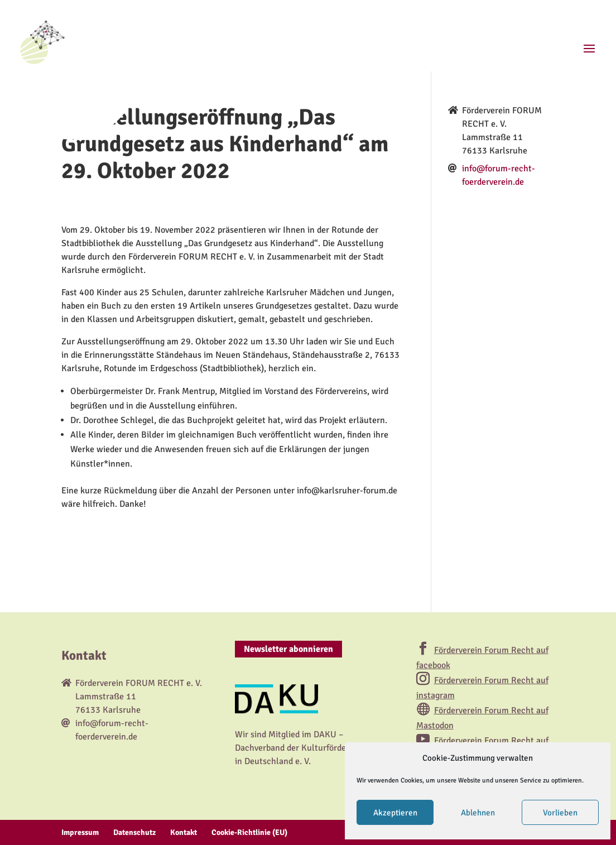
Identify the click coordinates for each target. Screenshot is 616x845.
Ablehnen (478, 813)
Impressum (80, 832)
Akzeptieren (395, 813)
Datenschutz (134, 832)
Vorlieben (560, 813)
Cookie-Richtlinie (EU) (249, 832)
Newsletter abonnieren (288, 649)
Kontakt (184, 832)
